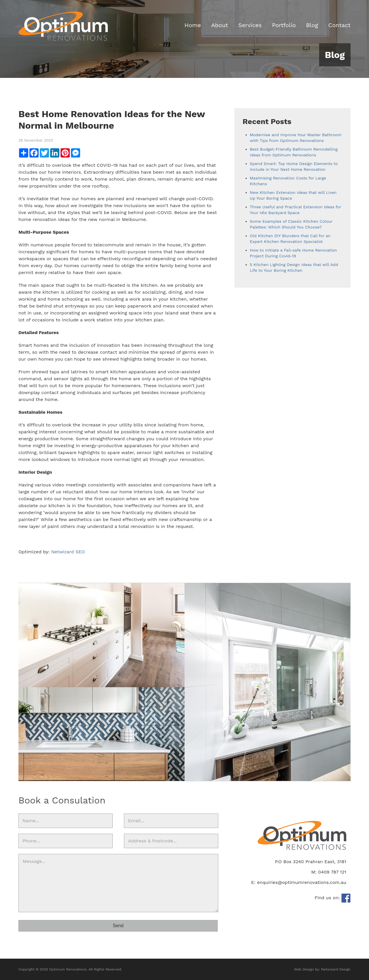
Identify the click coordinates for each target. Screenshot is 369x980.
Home (193, 25)
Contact (339, 25)
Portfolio (284, 25)
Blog (312, 25)
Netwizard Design (336, 969)
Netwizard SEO (68, 552)
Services (250, 25)
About (219, 25)
